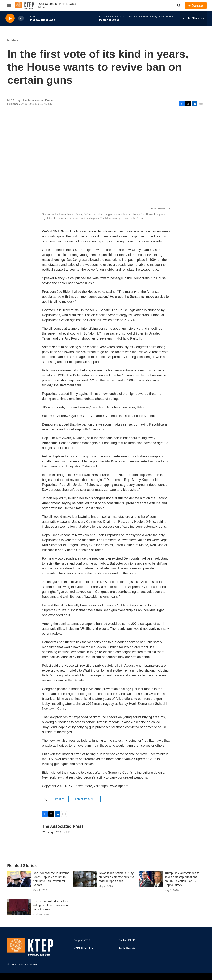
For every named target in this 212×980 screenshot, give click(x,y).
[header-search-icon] (179, 5)
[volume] (21, 18)
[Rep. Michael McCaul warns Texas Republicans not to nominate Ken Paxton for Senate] (19, 879)
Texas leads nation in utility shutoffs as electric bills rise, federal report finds (117, 877)
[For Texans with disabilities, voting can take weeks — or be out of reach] (19, 907)
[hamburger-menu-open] (9, 5)
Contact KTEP (127, 940)
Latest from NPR (86, 799)
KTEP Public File (84, 948)
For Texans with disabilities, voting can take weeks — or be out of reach (51, 905)
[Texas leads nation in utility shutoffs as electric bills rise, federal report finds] (85, 879)
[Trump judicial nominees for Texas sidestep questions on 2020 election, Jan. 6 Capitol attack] (151, 879)
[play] (10, 18)
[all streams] (193, 18)
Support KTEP (82, 940)
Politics (13, 40)
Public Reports (127, 948)
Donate (197, 6)
